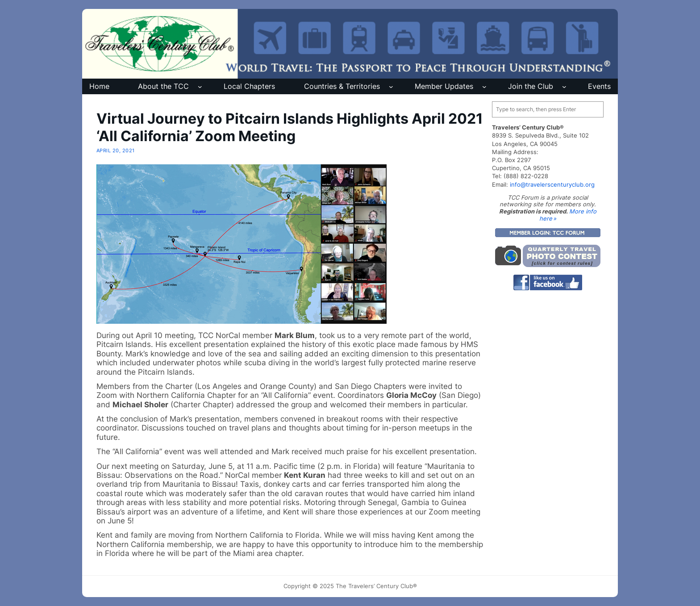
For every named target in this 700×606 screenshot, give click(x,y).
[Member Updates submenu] (484, 87)
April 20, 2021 (116, 150)
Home (99, 86)
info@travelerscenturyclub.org (552, 184)
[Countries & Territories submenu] (391, 87)
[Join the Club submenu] (564, 87)
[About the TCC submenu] (200, 87)
